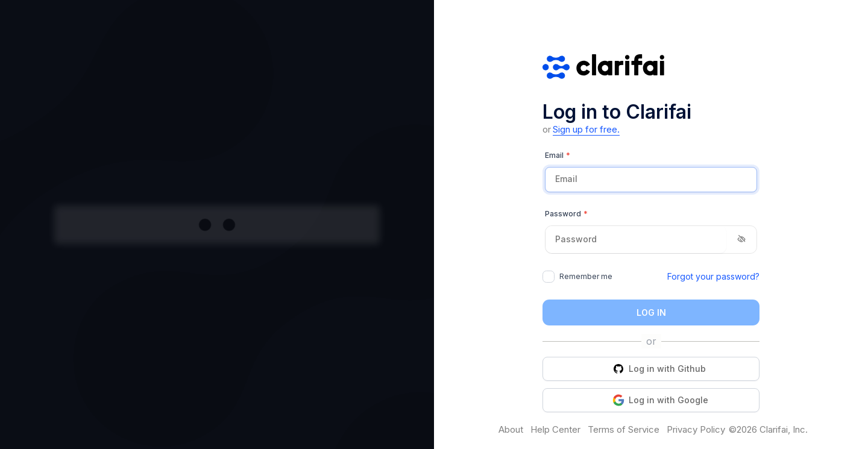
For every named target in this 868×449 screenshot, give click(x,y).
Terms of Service (624, 430)
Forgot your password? (713, 276)
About (511, 430)
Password (566, 214)
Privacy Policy (696, 430)
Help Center (555, 430)
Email (558, 155)
